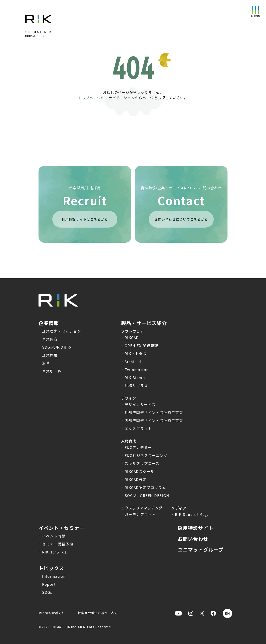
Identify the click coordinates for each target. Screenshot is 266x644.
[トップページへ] (39, 22)
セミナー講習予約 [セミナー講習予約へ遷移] (58, 544)
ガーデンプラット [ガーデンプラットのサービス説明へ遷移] (140, 514)
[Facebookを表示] (213, 613)
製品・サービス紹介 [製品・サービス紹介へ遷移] (144, 323)
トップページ (90, 98)
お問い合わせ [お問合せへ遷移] (193, 539)
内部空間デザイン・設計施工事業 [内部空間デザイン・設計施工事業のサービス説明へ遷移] (154, 420)
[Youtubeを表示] (179, 613)
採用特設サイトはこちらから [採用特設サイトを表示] (85, 219)
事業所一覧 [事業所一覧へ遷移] (52, 371)
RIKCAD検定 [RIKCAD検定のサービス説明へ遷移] (136, 479)
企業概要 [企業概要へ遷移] (50, 355)
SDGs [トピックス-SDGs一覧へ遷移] (47, 592)
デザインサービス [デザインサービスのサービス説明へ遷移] (140, 404)
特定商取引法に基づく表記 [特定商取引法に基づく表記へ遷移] (98, 613)
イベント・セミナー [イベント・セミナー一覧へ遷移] (62, 528)
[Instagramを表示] (191, 613)
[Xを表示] (202, 613)
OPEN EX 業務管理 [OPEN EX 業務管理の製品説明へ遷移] (141, 345)
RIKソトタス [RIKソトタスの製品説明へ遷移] (136, 353)
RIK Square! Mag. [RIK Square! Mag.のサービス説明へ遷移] (192, 514)
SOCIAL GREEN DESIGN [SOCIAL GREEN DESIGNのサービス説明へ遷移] (147, 495)
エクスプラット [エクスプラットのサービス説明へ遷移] (138, 428)
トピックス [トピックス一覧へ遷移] (51, 568)
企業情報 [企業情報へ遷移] (49, 323)
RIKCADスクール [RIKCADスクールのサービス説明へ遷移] (140, 471)
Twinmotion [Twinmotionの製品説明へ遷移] (137, 369)
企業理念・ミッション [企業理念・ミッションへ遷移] (62, 331)
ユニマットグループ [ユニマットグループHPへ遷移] (201, 549)
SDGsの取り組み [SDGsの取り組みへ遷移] (57, 347)
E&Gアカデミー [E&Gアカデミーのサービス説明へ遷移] (138, 447)
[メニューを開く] (255, 11)
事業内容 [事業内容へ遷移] (50, 339)
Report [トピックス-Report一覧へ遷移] (49, 584)
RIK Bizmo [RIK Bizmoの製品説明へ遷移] (135, 378)
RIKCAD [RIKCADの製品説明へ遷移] (132, 337)
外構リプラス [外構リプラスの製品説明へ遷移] (136, 386)
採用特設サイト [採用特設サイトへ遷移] (196, 528)
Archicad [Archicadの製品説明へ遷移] (133, 361)
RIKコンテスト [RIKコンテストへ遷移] (55, 552)
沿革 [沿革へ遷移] (46, 363)
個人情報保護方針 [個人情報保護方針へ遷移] (52, 613)
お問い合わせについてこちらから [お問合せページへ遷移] (181, 219)
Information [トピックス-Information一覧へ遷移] (54, 576)
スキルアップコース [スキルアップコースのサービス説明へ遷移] (142, 463)
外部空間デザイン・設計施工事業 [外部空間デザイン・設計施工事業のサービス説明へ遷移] (154, 412)
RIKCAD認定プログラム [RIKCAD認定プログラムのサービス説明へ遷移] (145, 487)
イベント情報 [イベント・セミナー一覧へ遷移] (54, 536)
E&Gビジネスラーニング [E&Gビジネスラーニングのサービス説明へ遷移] (146, 455)
